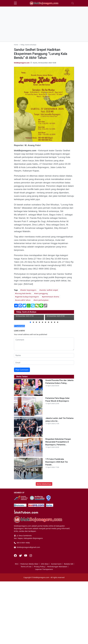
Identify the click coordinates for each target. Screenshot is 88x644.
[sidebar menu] (15, 3)
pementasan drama (51, 297)
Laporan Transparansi (44, 569)
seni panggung (41, 293)
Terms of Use (26, 567)
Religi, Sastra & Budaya (28, 45)
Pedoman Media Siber (29, 564)
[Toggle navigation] (73, 3)
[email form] (44, 363)
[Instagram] (31, 555)
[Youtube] (26, 555)
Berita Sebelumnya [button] (44, 484)
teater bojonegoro (29, 290)
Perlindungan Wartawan (57, 567)
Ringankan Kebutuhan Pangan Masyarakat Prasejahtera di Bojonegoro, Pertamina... (58, 442)
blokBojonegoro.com (22, 63)
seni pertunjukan (42, 300)
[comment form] (44, 344)
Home (16, 45)
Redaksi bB (68, 564)
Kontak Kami (56, 564)
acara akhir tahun (23, 300)
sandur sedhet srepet (49, 290)
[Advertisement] (44, 24)
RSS (17, 564)
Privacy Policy (39, 567)
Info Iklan (45, 564)
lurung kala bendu (24, 293)
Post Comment (22, 370)
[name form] (44, 355)
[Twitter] (21, 555)
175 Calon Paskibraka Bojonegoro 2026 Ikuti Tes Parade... (57, 462)
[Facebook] (16, 555)
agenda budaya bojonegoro (28, 297)
